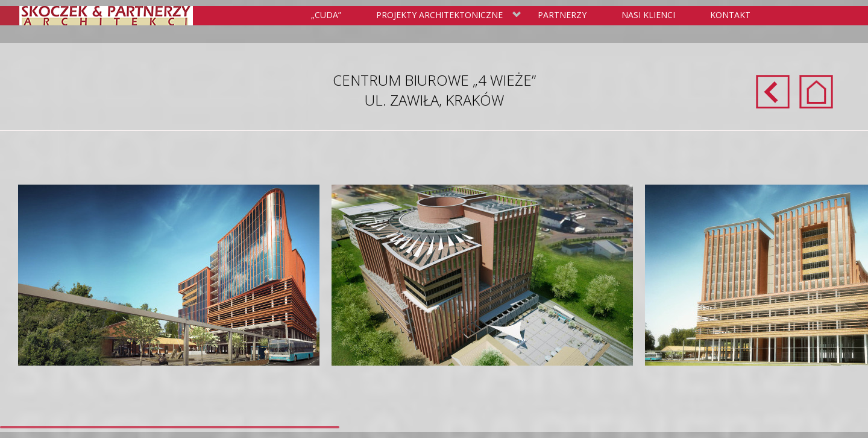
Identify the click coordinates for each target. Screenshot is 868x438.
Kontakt (730, 15)
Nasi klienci (648, 15)
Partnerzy (562, 15)
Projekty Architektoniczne (446, 16)
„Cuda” (326, 15)
